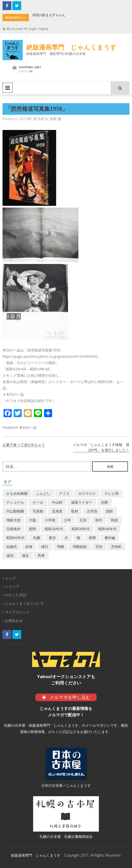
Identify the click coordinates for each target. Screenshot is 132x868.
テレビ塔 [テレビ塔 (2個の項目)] (112, 493)
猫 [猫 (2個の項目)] (78, 538)
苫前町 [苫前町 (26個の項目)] (116, 547)
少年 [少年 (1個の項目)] (68, 520)
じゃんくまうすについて (25, 603)
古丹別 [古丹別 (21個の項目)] (92, 511)
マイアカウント (17, 612)
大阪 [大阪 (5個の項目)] (33, 520)
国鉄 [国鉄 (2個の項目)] (109, 511)
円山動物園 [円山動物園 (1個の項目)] (15, 511)
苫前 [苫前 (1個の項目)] (99, 547)
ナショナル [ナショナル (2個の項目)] (15, 502)
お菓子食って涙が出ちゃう (24, 445)
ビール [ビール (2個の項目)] (38, 502)
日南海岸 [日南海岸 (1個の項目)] (13, 529)
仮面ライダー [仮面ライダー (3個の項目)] (82, 502)
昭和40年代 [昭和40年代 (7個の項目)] (107, 529)
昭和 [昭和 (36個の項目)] (33, 529)
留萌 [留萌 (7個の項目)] (92, 538)
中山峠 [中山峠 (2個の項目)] (57, 502)
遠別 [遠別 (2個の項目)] (10, 555)
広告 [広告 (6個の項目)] (83, 520)
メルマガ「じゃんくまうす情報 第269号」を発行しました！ (101, 447)
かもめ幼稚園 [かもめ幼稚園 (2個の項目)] (17, 493)
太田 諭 (55, 119)
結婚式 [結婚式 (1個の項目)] (12, 547)
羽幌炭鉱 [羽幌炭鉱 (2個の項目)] (80, 547)
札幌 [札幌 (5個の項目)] (37, 538)
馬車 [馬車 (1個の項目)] (41, 555)
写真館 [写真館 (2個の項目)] (38, 511)
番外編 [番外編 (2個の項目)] (110, 538)
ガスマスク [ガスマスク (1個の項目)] (87, 493)
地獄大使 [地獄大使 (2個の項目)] (13, 520)
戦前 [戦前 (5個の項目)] (115, 520)
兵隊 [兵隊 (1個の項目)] (104, 502)
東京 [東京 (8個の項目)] (52, 538)
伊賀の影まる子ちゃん (49, 15)
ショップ (12, 586)
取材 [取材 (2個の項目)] (75, 511)
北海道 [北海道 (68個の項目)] (57, 511)
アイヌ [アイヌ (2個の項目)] (64, 493)
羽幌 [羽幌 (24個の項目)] (60, 547)
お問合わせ (14, 621)
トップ (10, 578)
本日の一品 (28, 427)
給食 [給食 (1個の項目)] (29, 547)
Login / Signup (37, 29)
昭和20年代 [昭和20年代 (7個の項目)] (54, 529)
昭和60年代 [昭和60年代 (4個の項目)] (15, 538)
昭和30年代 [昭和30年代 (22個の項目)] (81, 529)
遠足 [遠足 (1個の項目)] (26, 555)
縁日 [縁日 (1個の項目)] (45, 547)
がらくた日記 (16, 595)
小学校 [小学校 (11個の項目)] (50, 520)
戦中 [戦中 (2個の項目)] (99, 520)
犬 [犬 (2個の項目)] (66, 538)
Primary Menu (8, 88)
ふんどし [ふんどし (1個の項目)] (43, 493)
